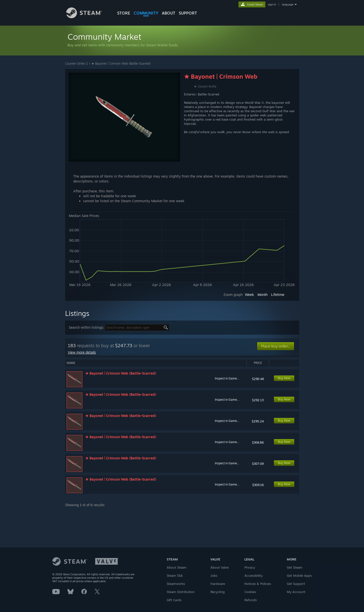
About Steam (177, 567)
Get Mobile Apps (299, 576)
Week (249, 295)
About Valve (219, 567)
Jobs (214, 576)
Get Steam (295, 567)
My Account (296, 592)
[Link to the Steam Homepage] (88, 17)
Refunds (251, 600)
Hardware (218, 584)
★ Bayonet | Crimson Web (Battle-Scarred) (121, 63)
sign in (272, 4)
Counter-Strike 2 (76, 63)
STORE (124, 13)
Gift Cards (174, 600)
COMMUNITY (146, 13)
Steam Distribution (181, 592)
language (288, 4)
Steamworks (176, 584)
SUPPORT (188, 13)
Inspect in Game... (227, 378)
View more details (82, 352)
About (169, 13)
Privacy (250, 567)
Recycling (218, 592)
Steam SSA (175, 576)
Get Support (296, 584)
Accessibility (254, 576)
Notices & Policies (258, 584)
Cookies (250, 592)
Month (263, 295)
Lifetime (278, 295)
